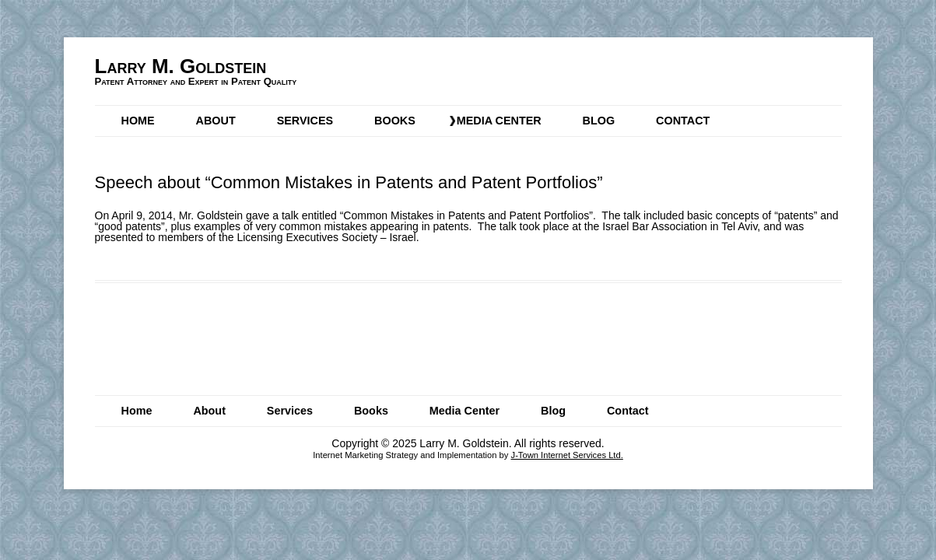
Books (395, 121)
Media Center (499, 121)
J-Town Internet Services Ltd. (567, 455)
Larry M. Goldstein (181, 66)
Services (305, 121)
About (216, 121)
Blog (599, 121)
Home (138, 121)
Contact (683, 121)
